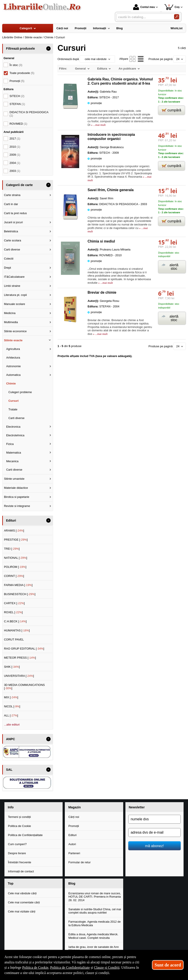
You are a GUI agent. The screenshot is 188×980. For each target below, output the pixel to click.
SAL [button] (9, 770)
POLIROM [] (15, 567)
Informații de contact (21, 871)
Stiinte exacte (13, 340)
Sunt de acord (168, 965)
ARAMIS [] (14, 531)
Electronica (13, 427)
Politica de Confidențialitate (25, 835)
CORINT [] (14, 576)
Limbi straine (12, 286)
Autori (72, 844)
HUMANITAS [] (17, 630)
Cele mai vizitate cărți (22, 911)
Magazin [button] (75, 807)
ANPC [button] (11, 739)
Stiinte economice (15, 331)
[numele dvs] (154, 819)
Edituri (72, 835)
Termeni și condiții (19, 817)
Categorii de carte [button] (19, 185)
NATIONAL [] (16, 558)
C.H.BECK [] (15, 621)
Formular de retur (79, 862)
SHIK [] (12, 667)
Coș (172, 7)
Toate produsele (22, 73)
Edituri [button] (11, 520)
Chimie (11, 383)
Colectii (9, 259)
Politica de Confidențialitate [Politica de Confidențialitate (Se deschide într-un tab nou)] (70, 967)
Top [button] (11, 883)
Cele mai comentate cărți (24, 902)
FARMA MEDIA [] (18, 585)
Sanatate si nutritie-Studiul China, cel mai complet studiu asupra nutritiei (95, 911)
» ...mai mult (98, 125)
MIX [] (11, 697)
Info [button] (11, 807)
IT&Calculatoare (14, 277)
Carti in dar (11, 204)
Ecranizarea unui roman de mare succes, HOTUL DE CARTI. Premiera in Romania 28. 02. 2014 (95, 897)
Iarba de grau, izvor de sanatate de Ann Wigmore (94, 949)
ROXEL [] (13, 612)
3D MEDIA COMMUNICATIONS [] (24, 687)
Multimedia (11, 322)
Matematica (14, 453)
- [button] (48, 49)
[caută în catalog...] (144, 17)
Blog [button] (72, 883)
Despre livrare (17, 853)
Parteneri (74, 853)
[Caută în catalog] (177, 17)
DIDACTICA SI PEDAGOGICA (29, 114)
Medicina (10, 313)
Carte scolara (12, 240)
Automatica (13, 375)
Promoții (74, 826)
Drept (8, 268)
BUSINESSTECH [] (20, 594)
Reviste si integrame (17, 506)
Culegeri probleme (20, 392)
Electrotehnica (15, 435)
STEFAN (17, 104)
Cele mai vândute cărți (22, 893)
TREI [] (12, 549)
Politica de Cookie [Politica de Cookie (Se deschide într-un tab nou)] (35, 967)
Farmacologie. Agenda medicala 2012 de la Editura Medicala (94, 923)
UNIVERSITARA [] (19, 676)
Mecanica (12, 461)
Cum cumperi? (17, 844)
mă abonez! (154, 846)
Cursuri (13, 401)
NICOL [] (12, 706)
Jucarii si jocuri (13, 222)
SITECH (17, 96)
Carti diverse (12, 249)
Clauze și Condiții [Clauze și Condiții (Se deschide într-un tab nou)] (107, 967)
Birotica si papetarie (17, 497)
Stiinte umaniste (14, 479)
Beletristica (11, 231)
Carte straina (12, 195)
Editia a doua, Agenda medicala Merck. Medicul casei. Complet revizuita (93, 936)
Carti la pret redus (15, 213)
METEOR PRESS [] (20, 658)
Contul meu (144, 7)
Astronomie (13, 366)
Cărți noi (74, 817)
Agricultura (13, 349)
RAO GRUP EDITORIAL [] (24, 649)
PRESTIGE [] (16, 540)
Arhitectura (13, 358)
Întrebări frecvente (20, 862)
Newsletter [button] (137, 807)
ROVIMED (18, 124)
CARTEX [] (14, 603)
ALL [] (11, 715)
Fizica (10, 444)
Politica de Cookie (19, 826)
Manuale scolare (14, 304)
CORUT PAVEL (14, 639)
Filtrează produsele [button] (20, 49)
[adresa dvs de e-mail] (154, 833)
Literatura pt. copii (15, 295)
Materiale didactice (16, 488)
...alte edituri (12, 725)
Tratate (13, 409)
